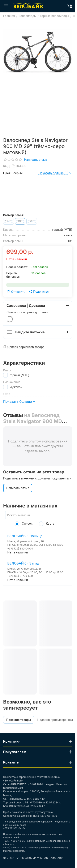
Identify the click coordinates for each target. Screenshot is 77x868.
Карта (47, 523)
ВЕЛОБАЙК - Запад (23, 563)
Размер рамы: (14, 215)
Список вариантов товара (26, 347)
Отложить (16, 292)
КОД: (7, 166)
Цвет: (7, 173)
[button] (39, 292)
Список (24, 523)
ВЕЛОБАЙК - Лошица (25, 536)
